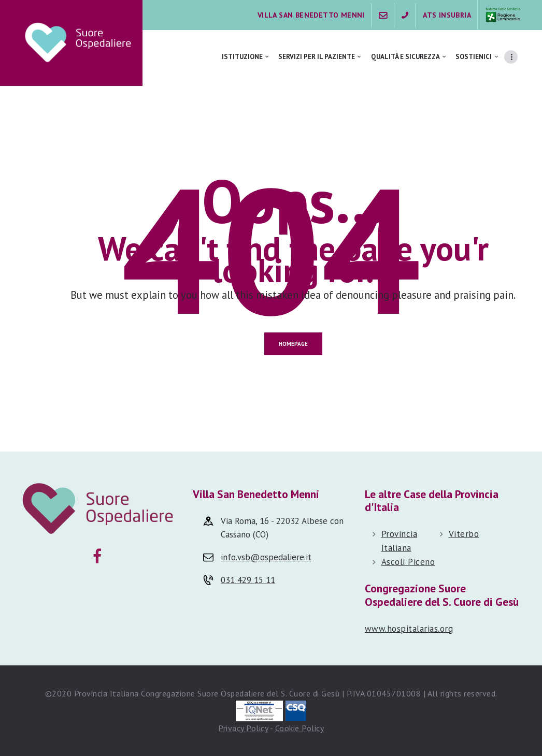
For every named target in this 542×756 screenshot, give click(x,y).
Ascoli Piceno (408, 562)
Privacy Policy (243, 728)
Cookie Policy (300, 728)
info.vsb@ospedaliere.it (266, 557)
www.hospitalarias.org (409, 629)
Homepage (293, 344)
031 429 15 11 (248, 580)
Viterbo (464, 534)
